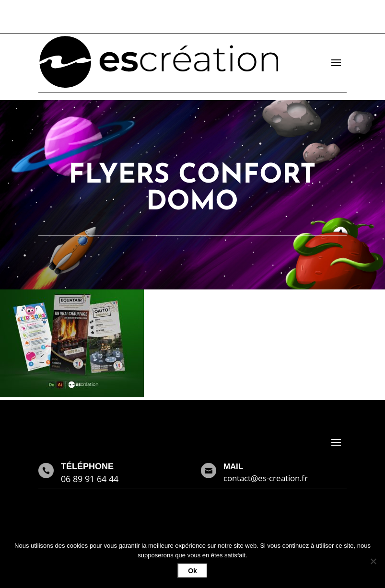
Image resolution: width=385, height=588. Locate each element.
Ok (192, 571)
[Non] (373, 561)
